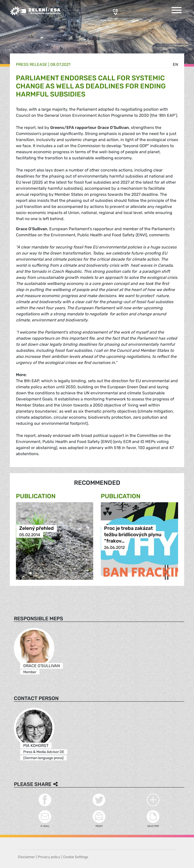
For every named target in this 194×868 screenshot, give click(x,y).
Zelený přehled (37, 528)
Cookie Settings (76, 857)
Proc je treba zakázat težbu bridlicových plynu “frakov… (133, 535)
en (175, 64)
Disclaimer (26, 857)
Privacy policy (49, 857)
